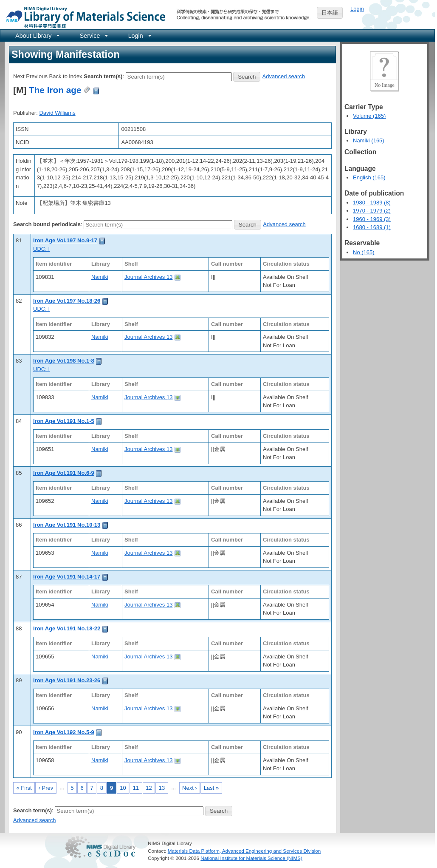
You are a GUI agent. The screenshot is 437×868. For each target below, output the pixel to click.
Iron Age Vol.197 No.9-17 (65, 240)
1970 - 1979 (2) (372, 211)
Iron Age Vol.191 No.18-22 (67, 628)
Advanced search (284, 76)
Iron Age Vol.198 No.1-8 (64, 361)
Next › (190, 788)
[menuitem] (37, 35)
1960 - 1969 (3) (372, 219)
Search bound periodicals (47, 224)
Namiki (100, 277)
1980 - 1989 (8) (372, 203)
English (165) (369, 177)
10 (123, 788)
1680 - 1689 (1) (372, 227)
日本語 (330, 13)
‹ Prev (46, 788)
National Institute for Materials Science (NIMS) (251, 858)
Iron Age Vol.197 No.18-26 (67, 301)
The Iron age (55, 90)
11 (136, 788)
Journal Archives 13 (148, 277)
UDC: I (41, 249)
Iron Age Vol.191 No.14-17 (67, 577)
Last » (211, 788)
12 (149, 788)
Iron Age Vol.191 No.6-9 (64, 473)
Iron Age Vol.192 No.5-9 (64, 732)
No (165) (364, 252)
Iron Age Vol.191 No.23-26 (67, 680)
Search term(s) (103, 76)
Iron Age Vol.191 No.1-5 (64, 421)
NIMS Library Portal (83, 17)
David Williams (57, 113)
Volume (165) (369, 116)
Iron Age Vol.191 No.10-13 (67, 525)
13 (162, 788)
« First (24, 788)
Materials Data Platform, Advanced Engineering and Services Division (244, 851)
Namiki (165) (369, 140)
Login (357, 9)
